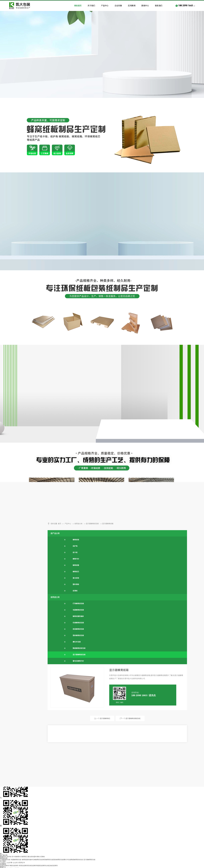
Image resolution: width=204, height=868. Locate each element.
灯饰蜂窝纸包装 (78, 604)
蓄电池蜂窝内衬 (78, 661)
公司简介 (3, 863)
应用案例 (132, 6)
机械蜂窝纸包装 (78, 623)
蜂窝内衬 (76, 559)
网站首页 (78, 6)
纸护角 (75, 546)
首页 (59, 524)
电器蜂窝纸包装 (78, 610)
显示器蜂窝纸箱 (108, 524)
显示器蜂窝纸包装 (92, 524)
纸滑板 (75, 591)
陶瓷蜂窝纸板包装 (79, 648)
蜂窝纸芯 (76, 572)
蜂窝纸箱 (76, 565)
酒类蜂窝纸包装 (78, 635)
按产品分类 (55, 533)
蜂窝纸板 (76, 540)
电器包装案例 (41, 866)
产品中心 (105, 6)
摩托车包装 (77, 642)
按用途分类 (78, 524)
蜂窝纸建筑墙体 (78, 616)
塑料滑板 (76, 584)
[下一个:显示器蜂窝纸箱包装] (130, 718)
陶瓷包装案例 (14, 866)
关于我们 (91, 6)
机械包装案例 (32, 866)
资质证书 (22, 863)
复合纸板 (76, 578)
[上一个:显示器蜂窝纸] (102, 718)
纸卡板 (75, 552)
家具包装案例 (23, 866)
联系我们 (159, 6)
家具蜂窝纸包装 (78, 629)
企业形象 (118, 6)
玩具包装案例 (4, 866)
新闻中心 (145, 6)
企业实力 (16, 863)
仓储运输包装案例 (52, 866)
